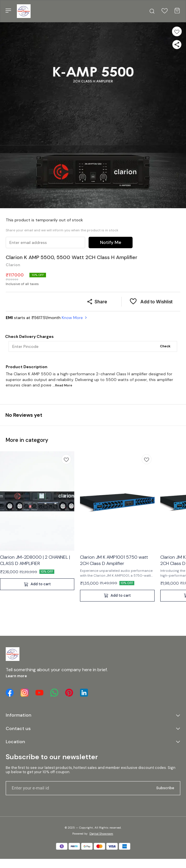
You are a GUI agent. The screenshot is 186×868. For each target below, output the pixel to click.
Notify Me (111, 242)
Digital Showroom (101, 834)
